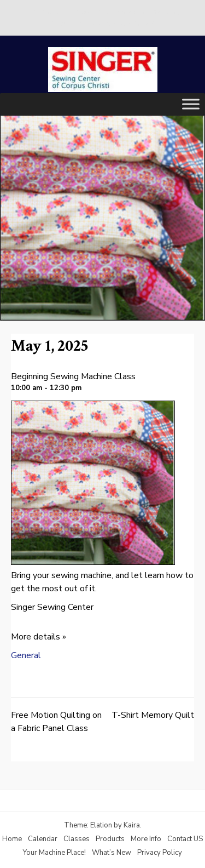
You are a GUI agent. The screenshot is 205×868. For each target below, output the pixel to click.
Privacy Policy (160, 853)
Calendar (43, 839)
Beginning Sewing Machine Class (73, 376)
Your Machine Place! (54, 853)
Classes (77, 839)
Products (110, 839)
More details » (39, 637)
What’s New (112, 853)
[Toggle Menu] (191, 104)
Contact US (185, 839)
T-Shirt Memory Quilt (153, 715)
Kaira (132, 825)
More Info (146, 839)
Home (12, 839)
